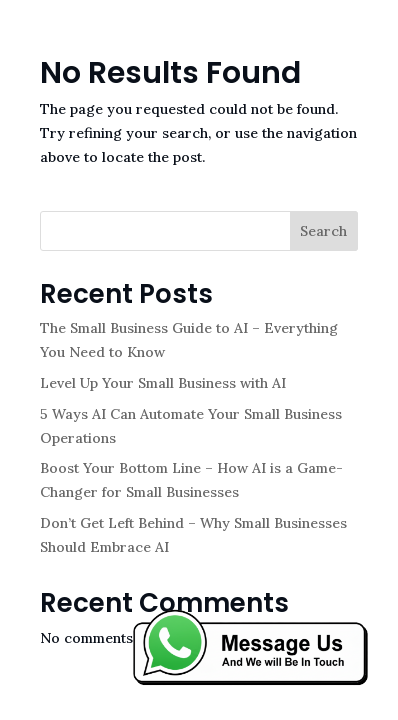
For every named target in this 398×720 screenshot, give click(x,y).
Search (323, 231)
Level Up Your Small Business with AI (163, 383)
